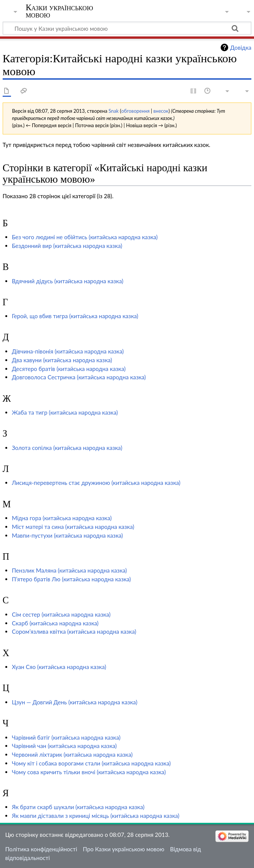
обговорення (136, 111)
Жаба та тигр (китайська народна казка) (65, 412)
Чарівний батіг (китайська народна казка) (66, 737)
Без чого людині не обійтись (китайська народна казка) (85, 237)
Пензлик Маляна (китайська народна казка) (69, 570)
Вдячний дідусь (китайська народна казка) (67, 281)
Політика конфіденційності (41, 849)
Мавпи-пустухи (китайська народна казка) (67, 535)
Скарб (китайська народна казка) (55, 623)
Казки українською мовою (60, 11)
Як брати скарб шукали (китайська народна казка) (78, 807)
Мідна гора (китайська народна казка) (62, 518)
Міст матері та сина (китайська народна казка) (73, 527)
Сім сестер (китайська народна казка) (61, 614)
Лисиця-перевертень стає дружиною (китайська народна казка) (96, 483)
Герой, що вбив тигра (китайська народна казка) (75, 316)
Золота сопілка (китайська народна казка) (67, 448)
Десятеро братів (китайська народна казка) (69, 369)
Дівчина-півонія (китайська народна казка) (68, 351)
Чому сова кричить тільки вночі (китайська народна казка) (89, 772)
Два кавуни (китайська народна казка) (62, 360)
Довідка (241, 47)
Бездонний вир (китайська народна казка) (67, 246)
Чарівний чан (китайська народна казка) (64, 746)
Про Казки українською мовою (124, 849)
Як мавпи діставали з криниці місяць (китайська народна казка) (96, 816)
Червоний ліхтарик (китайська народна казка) (72, 754)
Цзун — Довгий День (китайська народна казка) (74, 702)
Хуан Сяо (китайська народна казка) (59, 667)
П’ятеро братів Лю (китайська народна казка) (71, 579)
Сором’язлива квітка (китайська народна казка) (74, 631)
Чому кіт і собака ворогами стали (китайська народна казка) (91, 763)
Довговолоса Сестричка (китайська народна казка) (79, 377)
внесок (161, 111)
